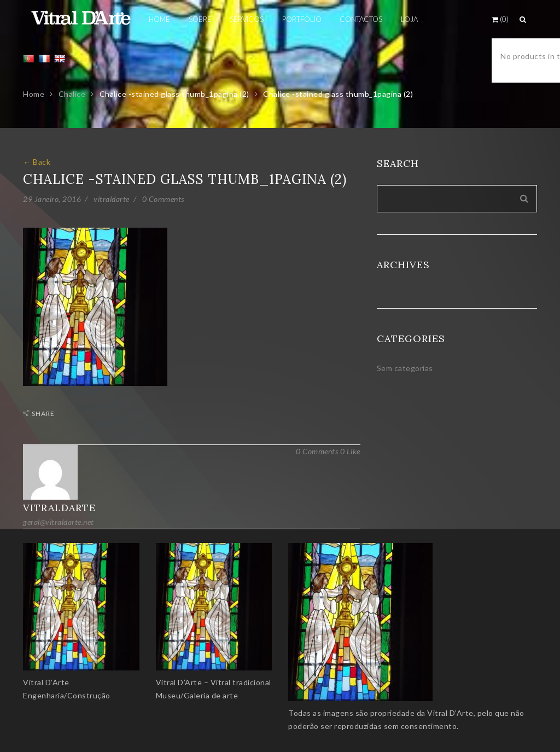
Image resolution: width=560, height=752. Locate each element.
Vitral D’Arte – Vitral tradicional (214, 682)
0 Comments (163, 199)
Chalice (72, 94)
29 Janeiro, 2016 (52, 199)
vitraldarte (112, 199)
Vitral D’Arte (46, 682)
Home (34, 94)
